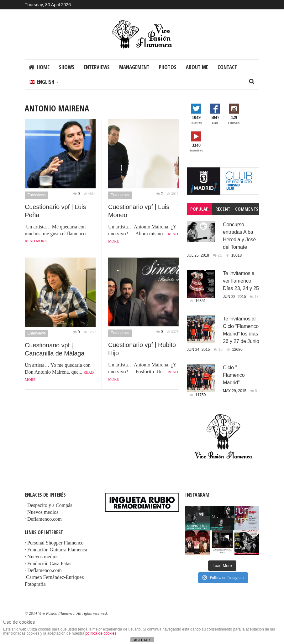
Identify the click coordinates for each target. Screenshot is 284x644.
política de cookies (101, 633)
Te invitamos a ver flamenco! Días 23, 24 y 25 (241, 281)
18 (257, 297)
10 (221, 350)
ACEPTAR (142, 640)
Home (43, 67)
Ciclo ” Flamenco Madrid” (234, 375)
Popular (199, 209)
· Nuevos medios (42, 512)
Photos (168, 67)
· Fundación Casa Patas (48, 563)
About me (197, 67)
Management (134, 67)
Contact (227, 67)
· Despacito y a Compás (49, 505)
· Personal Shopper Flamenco (54, 543)
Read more (36, 241)
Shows (67, 67)
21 (220, 255)
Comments (247, 209)
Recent (223, 209)
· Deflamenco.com (43, 519)
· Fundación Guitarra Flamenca (56, 550)
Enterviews (97, 67)
